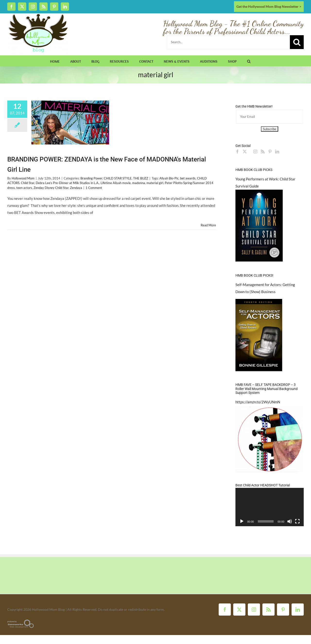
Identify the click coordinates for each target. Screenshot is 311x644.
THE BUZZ (141, 178)
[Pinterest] (270, 152)
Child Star (28, 183)
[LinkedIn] (277, 152)
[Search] (297, 42)
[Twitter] (245, 152)
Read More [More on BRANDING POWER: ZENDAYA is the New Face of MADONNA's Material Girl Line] (208, 225)
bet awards (188, 178)
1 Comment (94, 188)
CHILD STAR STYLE (118, 178)
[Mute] (290, 521)
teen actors (24, 188)
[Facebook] (237, 152)
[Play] (242, 521)
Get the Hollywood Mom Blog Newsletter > (269, 6)
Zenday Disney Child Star (51, 188)
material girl (155, 183)
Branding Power (91, 178)
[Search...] (228, 42)
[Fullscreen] (297, 521)
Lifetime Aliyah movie (116, 183)
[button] (249, 61)
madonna (139, 183)
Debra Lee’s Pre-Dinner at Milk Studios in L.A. (67, 183)
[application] (270, 507)
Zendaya (76, 188)
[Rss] (263, 152)
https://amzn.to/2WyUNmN (258, 402)
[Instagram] (255, 152)
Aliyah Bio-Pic (169, 178)
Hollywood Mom (23, 178)
